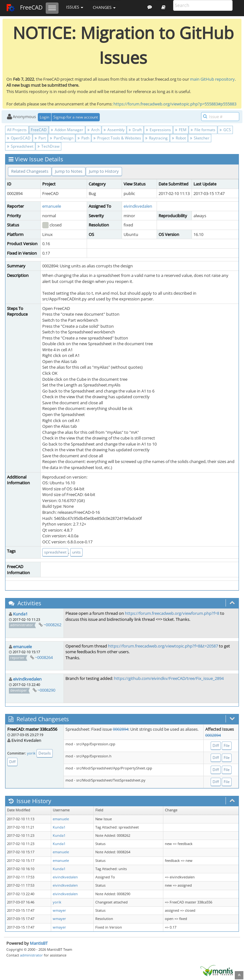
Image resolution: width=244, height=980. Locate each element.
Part (40, 138)
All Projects (17, 130)
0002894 (121, 729)
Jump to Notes (69, 171)
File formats (203, 130)
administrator (31, 955)
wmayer (59, 910)
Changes (104, 7)
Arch (93, 130)
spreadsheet (55, 552)
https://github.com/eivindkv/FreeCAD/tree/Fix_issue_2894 (169, 678)
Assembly (114, 130)
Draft (135, 130)
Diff (12, 762)
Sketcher (200, 138)
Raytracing (156, 138)
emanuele (52, 206)
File (227, 745)
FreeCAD (24, 8)
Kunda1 (20, 614)
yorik (31, 753)
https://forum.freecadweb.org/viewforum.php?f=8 (172, 613)
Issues (75, 7)
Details (45, 753)
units (76, 552)
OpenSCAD (19, 138)
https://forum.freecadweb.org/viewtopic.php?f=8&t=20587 (163, 646)
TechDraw (48, 146)
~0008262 (52, 625)
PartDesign (62, 138)
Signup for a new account (76, 117)
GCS (225, 130)
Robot (179, 138)
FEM (181, 130)
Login (44, 117)
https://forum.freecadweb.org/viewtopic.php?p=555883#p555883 (175, 104)
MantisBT (39, 943)
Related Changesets (30, 171)
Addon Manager (67, 130)
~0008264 (44, 657)
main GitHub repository (212, 79)
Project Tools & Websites (117, 138)
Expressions (158, 130)
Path (83, 138)
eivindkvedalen (138, 206)
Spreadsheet (20, 146)
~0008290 (46, 690)
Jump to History (104, 171)
